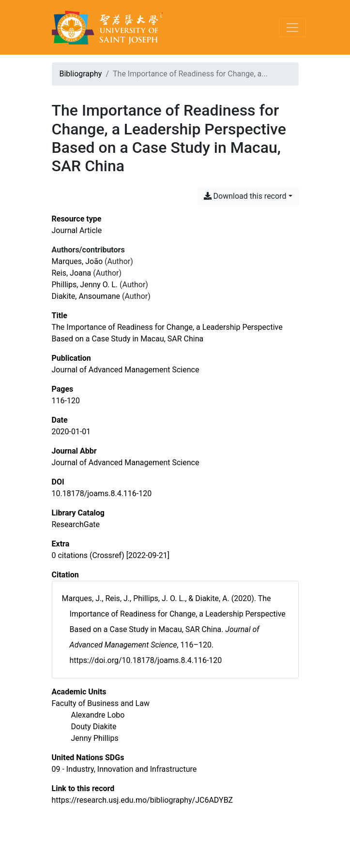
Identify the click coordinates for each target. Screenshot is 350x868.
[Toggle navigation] (292, 28)
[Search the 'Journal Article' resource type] (77, 230)
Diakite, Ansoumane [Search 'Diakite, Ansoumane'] (86, 296)
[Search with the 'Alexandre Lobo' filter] (98, 715)
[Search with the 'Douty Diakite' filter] (94, 727)
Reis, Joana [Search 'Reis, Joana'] (72, 273)
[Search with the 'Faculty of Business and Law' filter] (101, 703)
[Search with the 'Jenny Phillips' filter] (95, 738)
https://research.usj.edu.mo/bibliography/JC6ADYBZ (143, 800)
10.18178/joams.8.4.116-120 (102, 493)
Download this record (245, 196)
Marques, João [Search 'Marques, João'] (77, 261)
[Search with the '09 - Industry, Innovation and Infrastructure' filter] (124, 769)
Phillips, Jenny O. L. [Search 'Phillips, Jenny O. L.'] (85, 285)
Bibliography (81, 74)
